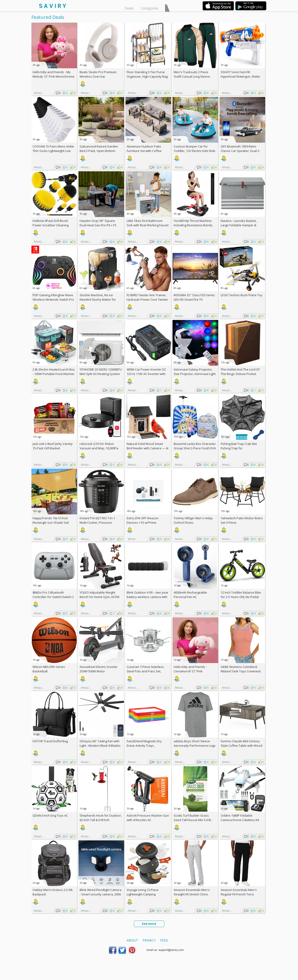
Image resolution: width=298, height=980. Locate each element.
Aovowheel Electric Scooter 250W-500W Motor (99, 669)
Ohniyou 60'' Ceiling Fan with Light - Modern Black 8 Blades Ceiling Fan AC (100, 746)
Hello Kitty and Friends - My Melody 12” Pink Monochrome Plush (54, 76)
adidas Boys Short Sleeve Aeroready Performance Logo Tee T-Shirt (195, 746)
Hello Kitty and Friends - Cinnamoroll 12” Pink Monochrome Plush (190, 671)
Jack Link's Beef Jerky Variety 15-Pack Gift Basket (53, 446)
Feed (164, 940)
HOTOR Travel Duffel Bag (50, 741)
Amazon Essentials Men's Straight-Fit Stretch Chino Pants (192, 894)
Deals (129, 8)
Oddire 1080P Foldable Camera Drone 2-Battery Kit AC (240, 820)
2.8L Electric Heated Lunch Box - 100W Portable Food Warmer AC (54, 374)
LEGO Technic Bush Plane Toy (242, 295)
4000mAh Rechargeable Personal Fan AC (190, 595)
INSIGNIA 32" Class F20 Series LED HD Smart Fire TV (194, 297)
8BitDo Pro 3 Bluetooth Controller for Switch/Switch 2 (53, 595)
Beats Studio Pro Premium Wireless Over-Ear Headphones (98, 76)
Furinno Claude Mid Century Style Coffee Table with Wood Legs (241, 746)
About (132, 940)
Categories (150, 8)
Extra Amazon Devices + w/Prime (143, 520)
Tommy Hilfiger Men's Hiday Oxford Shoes (193, 520)
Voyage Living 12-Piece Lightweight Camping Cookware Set (143, 894)
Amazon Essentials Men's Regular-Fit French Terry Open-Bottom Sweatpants (239, 894)
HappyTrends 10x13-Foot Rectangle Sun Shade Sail (51, 520)
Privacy (149, 940)
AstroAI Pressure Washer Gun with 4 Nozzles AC (148, 818)
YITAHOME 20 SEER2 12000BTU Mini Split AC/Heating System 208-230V (101, 374)
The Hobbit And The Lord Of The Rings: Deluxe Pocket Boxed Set (240, 374)
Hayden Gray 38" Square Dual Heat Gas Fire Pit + (98, 223)
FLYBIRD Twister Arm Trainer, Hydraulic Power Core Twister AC (147, 299)
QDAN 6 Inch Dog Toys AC (50, 815)
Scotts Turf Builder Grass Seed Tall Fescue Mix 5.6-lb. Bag (193, 820)
